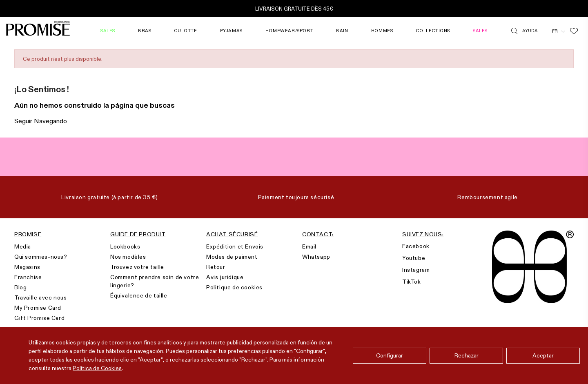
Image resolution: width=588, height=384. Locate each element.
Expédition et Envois (235, 246)
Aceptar (543, 355)
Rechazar (467, 355)
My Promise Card (38, 308)
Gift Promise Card (39, 318)
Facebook (416, 246)
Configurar (390, 355)
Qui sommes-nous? (41, 257)
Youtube (414, 258)
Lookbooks (125, 246)
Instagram (416, 270)
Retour (216, 267)
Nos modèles (128, 257)
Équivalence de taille (139, 295)
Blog (20, 287)
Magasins (27, 267)
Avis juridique (225, 277)
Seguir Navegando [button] (41, 121)
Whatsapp (316, 257)
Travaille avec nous (40, 297)
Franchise (28, 277)
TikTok (412, 282)
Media (23, 246)
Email (309, 246)
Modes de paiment (232, 257)
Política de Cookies (97, 368)
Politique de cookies (234, 287)
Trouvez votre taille (137, 267)
